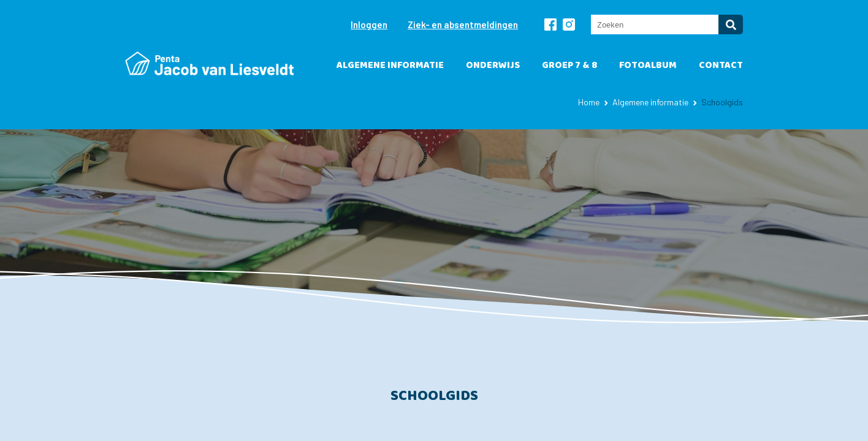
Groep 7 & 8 (569, 65)
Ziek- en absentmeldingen (463, 24)
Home (589, 102)
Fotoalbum (648, 65)
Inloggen (369, 24)
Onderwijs (493, 65)
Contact (721, 65)
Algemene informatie (390, 65)
